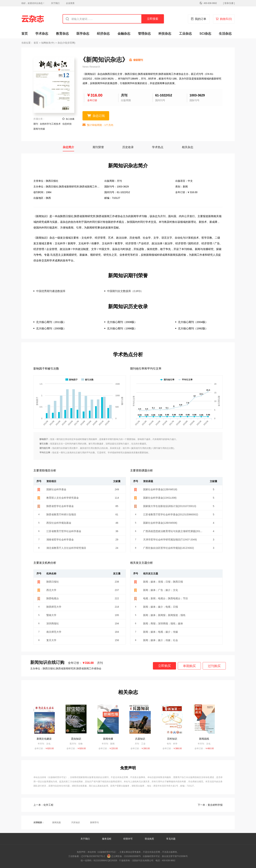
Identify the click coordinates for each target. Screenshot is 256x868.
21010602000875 (132, 856)
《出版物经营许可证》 (57, 777)
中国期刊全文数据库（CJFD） (125, 291)
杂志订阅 (99, 116)
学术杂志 (42, 34)
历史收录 (128, 147)
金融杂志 (124, 34)
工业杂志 (185, 34)
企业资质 (70, 3)
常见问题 (171, 839)
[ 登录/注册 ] (229, 3)
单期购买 (189, 666)
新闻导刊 (94, 822)
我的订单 (201, 19)
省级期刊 (138, 60)
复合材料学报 (210, 805)
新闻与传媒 (39, 129)
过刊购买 (214, 666)
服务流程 (107, 839)
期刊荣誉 (98, 147)
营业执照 (149, 839)
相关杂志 (188, 147)
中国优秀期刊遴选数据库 (51, 291)
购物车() (226, 19)
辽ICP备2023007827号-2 (93, 856)
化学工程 (43, 805)
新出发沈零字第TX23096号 (175, 856)
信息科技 (67, 124)
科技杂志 (165, 34)
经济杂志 (103, 34)
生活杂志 (225, 34)
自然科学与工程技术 (50, 124)
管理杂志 (144, 34)
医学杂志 (83, 34)
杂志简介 (68, 147)
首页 (25, 34)
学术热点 (158, 147)
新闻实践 (57, 822)
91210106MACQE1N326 (105, 861)
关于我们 (55, 3)
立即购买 (164, 666)
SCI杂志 (205, 34)
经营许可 (128, 839)
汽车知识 (76, 822)
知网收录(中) (48, 43)
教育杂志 (62, 34)
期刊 (36, 124)
